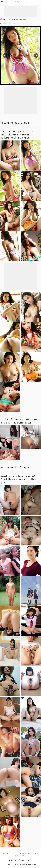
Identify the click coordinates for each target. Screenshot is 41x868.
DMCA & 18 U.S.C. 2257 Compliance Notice (21, 864)
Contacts (13, 860)
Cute (21, 2)
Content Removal (26, 860)
